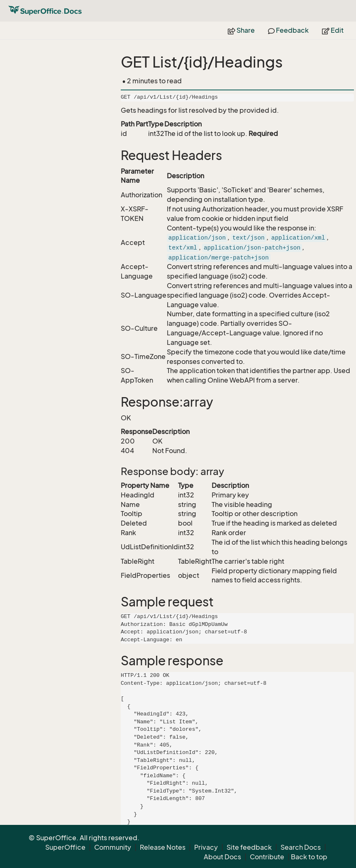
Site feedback (249, 847)
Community (113, 847)
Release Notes (163, 847)
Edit (333, 30)
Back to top (309, 857)
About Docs (222, 857)
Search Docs (301, 847)
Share (241, 30)
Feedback (288, 30)
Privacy (206, 847)
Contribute (267, 857)
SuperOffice (65, 847)
